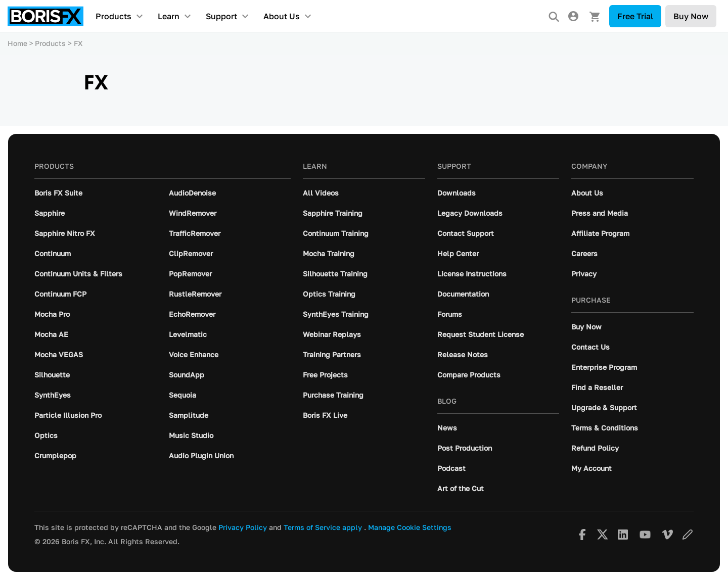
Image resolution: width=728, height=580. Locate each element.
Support (221, 16)
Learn (169, 16)
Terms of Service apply (323, 527)
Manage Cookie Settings (410, 527)
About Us (282, 16)
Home (17, 43)
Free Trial (635, 16)
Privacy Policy (243, 527)
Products (113, 16)
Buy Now (691, 16)
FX (78, 43)
